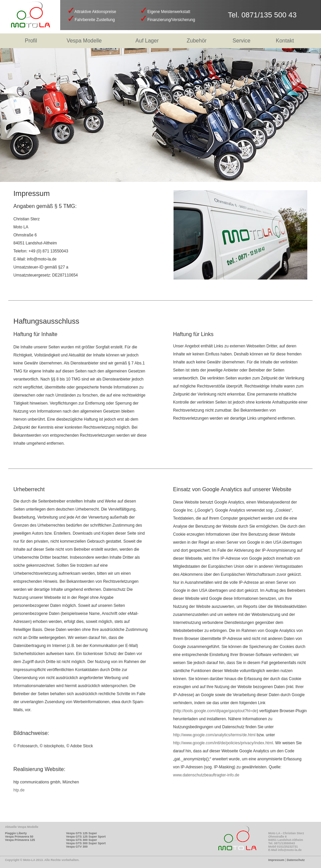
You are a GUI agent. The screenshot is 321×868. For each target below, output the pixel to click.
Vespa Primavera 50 (19, 837)
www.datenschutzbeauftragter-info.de (206, 775)
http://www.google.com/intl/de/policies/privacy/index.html (223, 743)
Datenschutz (296, 860)
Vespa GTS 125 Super (81, 833)
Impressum (276, 860)
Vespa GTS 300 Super (81, 840)
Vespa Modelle (84, 41)
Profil (31, 41)
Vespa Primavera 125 (20, 840)
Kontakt (285, 41)
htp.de (19, 790)
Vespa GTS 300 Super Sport (86, 843)
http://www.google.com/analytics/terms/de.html (215, 735)
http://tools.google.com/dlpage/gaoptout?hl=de (216, 711)
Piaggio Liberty (16, 833)
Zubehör (197, 41)
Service (242, 41)
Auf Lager (147, 41)
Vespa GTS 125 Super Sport (86, 837)
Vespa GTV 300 (77, 847)
